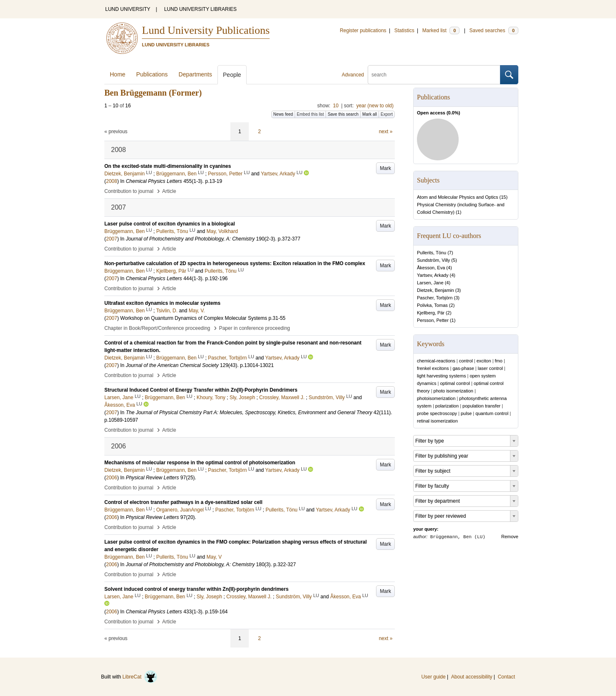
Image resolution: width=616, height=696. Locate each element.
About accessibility (472, 677)
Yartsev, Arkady (433, 275)
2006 (112, 478)
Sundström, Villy (433, 260)
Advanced (353, 75)
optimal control (455, 383)
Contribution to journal (129, 191)
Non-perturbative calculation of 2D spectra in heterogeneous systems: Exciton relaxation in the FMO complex (235, 263)
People (232, 75)
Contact (506, 677)
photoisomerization (436, 398)
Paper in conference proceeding (255, 328)
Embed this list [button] (310, 114)
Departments (195, 74)
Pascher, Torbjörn (435, 298)
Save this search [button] (343, 114)
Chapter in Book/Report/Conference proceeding (157, 328)
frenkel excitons (433, 368)
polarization (447, 406)
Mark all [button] (370, 114)
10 (336, 106)
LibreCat (140, 677)
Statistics (404, 30)
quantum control (492, 413)
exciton (484, 361)
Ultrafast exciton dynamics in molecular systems (162, 303)
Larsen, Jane (430, 283)
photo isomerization (453, 391)
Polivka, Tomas (432, 305)
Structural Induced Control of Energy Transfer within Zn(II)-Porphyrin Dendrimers (201, 390)
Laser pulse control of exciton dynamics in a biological (170, 224)
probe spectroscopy (437, 413)
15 (503, 197)
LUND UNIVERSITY (128, 9)
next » (386, 132)
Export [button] (387, 114)
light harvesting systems (441, 376)
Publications (152, 74)
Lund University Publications (206, 30)
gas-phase (463, 368)
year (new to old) (375, 106)
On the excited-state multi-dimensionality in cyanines (168, 166)
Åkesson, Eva (431, 268)
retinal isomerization (437, 421)
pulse (466, 413)
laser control (490, 368)
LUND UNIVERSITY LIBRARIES (200, 9)
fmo (499, 361)
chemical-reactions (436, 361)
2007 (112, 239)
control (466, 361)
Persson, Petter (433, 320)
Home (117, 74)
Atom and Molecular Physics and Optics (457, 197)
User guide (434, 677)
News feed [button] (283, 114)
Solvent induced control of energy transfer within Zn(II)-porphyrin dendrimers (196, 589)
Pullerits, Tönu (432, 253)
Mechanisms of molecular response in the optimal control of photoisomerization (200, 463)
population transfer (481, 406)
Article (169, 191)
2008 (112, 181)
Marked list (441, 30)
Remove (510, 537)
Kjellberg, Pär (431, 313)
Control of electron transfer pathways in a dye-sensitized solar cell (183, 502)
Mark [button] (385, 168)
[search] (434, 75)
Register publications (363, 30)
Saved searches (494, 30)
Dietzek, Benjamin (435, 290)
